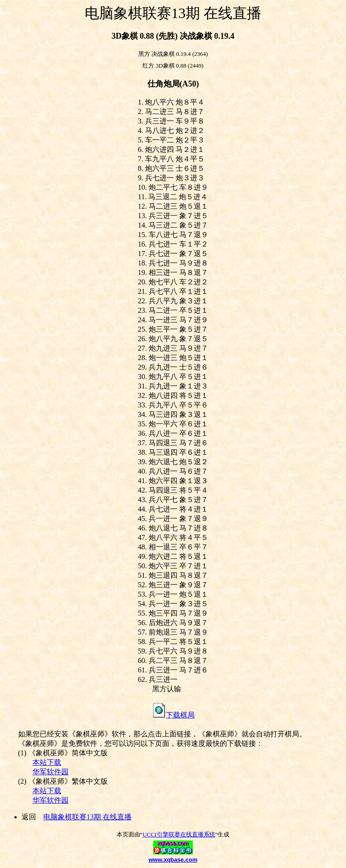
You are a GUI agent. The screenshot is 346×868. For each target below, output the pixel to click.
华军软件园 (50, 772)
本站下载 (47, 762)
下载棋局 (173, 715)
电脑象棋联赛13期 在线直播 (87, 817)
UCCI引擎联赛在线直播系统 (179, 834)
